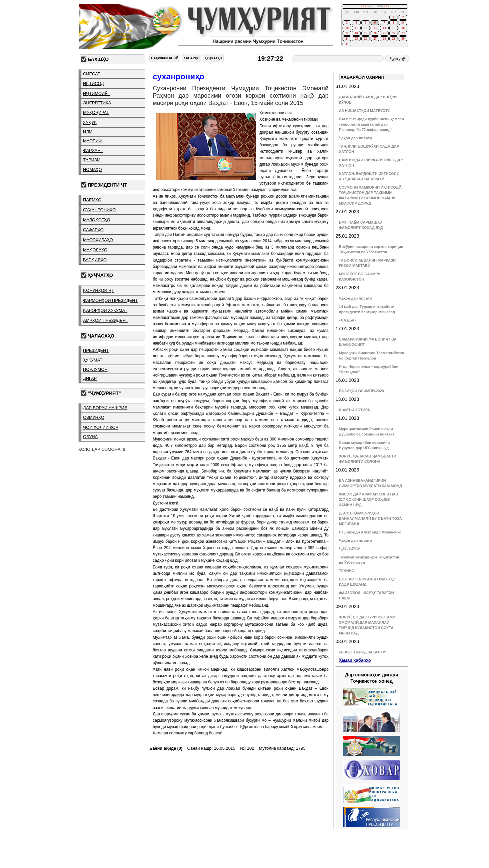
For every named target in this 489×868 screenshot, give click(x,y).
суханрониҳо (99, 210)
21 (384, 33)
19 (365, 33)
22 (393, 33)
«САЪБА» (348, 320)
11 (356, 28)
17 (347, 33)
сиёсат (92, 74)
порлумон (95, 369)
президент (96, 350)
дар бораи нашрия (105, 408)
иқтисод (94, 83)
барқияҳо (95, 260)
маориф (92, 141)
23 (403, 33)
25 (356, 39)
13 (375, 28)
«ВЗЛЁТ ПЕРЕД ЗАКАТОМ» (363, 652)
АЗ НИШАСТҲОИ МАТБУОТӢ (365, 111)
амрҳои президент (106, 320)
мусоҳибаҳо (98, 240)
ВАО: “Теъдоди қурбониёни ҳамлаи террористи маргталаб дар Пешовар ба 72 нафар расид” (371, 124)
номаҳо (92, 169)
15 (393, 28)
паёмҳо (92, 200)
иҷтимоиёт (97, 93)
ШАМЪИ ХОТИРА (354, 410)
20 (375, 33)
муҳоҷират (96, 112)
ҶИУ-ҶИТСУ (350, 549)
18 (356, 33)
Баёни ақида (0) (166, 748)
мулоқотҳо (97, 220)
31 (347, 44)
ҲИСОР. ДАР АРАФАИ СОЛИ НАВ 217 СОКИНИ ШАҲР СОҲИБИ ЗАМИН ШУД (369, 499)
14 (384, 28)
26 (365, 39)
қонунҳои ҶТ (99, 290)
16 (403, 28)
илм (88, 132)
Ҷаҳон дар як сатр (355, 138)
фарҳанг (93, 150)
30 (403, 39)
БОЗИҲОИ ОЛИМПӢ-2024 (361, 391)
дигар (90, 378)
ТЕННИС (347, 571)
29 (393, 39)
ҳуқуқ (90, 122)
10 (347, 28)
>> (388, 6)
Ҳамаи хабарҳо (355, 660)
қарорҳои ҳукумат (105, 310)
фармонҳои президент (110, 300)
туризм (92, 160)
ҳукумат (93, 360)
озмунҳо (94, 417)
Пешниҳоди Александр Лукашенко (370, 532)
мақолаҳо (95, 250)
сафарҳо (93, 230)
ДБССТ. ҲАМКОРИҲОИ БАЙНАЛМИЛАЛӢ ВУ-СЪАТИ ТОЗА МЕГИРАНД (370, 518)
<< (362, 6)
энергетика (97, 103)
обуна (90, 437)
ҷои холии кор (101, 427)
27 (375, 39)
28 (384, 39)
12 (365, 28)
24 (347, 39)
